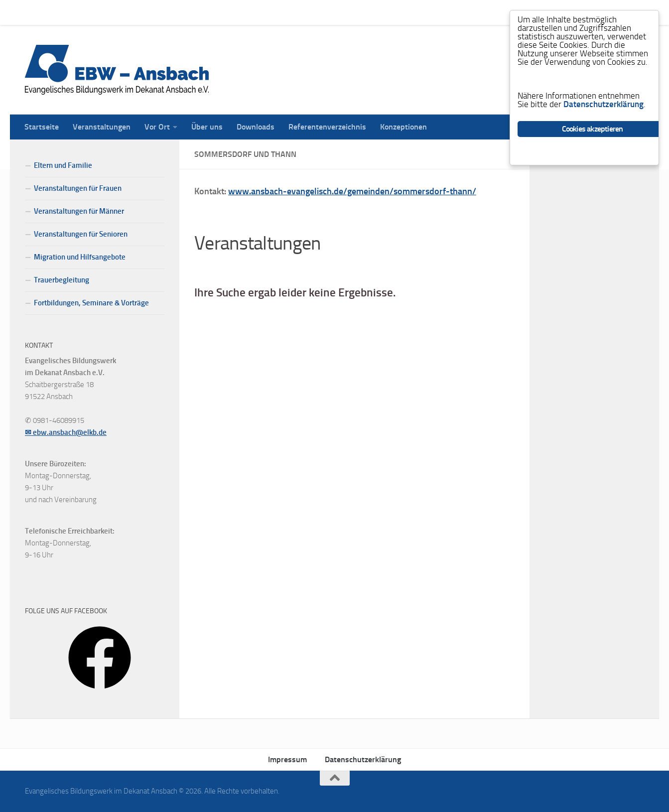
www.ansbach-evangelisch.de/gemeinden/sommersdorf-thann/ (352, 191)
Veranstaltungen (94, 12)
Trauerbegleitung (62, 280)
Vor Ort (150, 12)
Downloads (248, 12)
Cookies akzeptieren (593, 129)
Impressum (287, 759)
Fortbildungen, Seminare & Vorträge (91, 303)
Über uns (200, 12)
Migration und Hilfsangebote (80, 257)
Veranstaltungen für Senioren (81, 234)
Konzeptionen (396, 12)
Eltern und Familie (63, 165)
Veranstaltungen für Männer (79, 211)
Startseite (34, 12)
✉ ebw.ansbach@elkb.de (66, 432)
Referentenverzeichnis (320, 12)
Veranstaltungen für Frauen (78, 188)
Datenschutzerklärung (363, 759)
